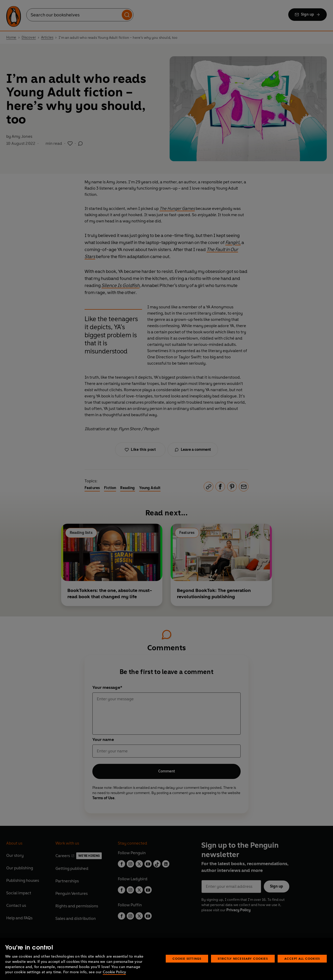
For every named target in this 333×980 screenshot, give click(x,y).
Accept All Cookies (302, 959)
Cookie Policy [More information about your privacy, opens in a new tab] (114, 972)
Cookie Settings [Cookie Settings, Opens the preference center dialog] (187, 959)
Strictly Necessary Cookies (243, 959)
